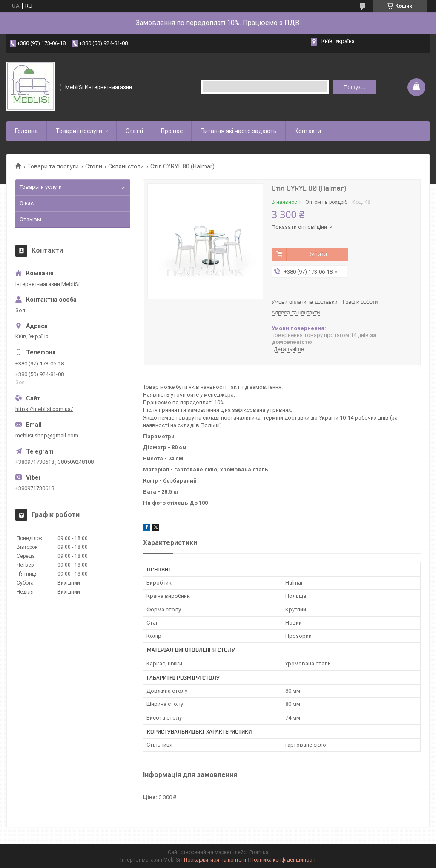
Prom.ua (259, 852)
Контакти (308, 131)
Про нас (172, 131)
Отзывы (30, 219)
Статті (134, 131)
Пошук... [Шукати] (354, 87)
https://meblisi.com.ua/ (44, 409)
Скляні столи (126, 166)
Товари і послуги (79, 131)
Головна (26, 131)
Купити (318, 254)
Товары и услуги (41, 187)
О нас (27, 203)
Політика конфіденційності (283, 860)
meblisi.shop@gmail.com (47, 435)
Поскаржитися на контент (215, 860)
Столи (94, 166)
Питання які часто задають (239, 131)
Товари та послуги (53, 166)
